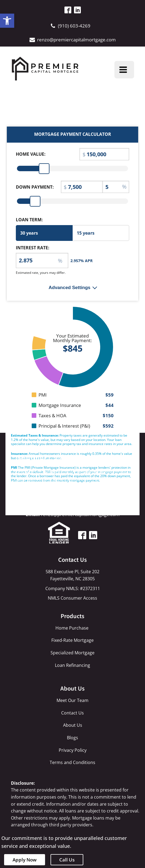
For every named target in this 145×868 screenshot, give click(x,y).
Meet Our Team (72, 700)
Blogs (72, 738)
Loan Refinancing (72, 665)
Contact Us (72, 713)
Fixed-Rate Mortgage (72, 640)
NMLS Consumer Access (72, 598)
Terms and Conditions (72, 762)
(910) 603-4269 (74, 26)
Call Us (67, 860)
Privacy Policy (73, 750)
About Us (73, 725)
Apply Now (25, 860)
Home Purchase (72, 628)
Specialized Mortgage (72, 653)
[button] (7, 21)
